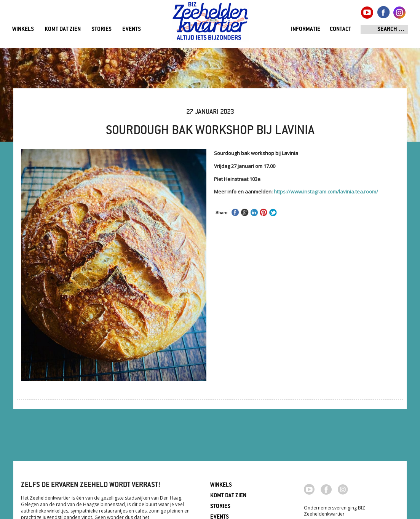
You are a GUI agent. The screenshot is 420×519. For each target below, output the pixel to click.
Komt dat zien (63, 30)
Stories (101, 30)
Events (132, 30)
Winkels (23, 30)
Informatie (306, 30)
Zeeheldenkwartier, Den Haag (210, 24)
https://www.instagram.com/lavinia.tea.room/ (325, 192)
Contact (340, 30)
